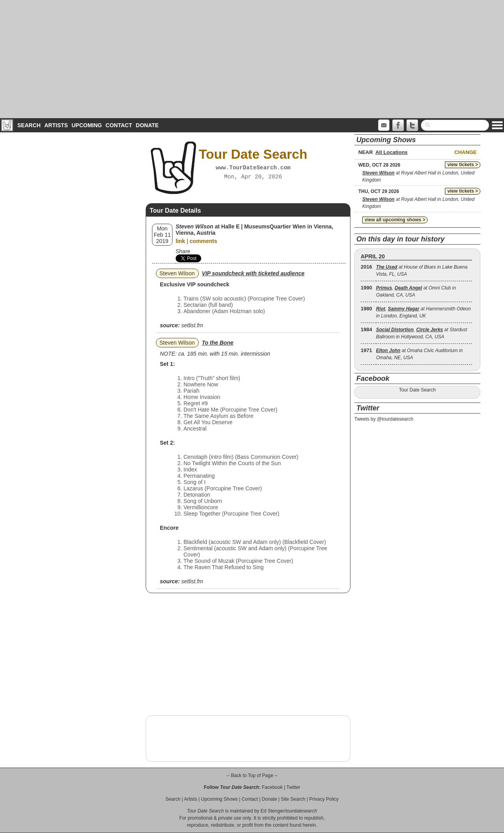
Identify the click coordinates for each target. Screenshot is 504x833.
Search (29, 125)
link (180, 241)
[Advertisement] (252, 59)
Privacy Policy (324, 799)
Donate (147, 125)
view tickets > (463, 165)
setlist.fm (192, 325)
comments (204, 241)
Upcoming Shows (219, 799)
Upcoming (87, 125)
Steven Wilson (177, 273)
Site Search (293, 799)
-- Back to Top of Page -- (252, 775)
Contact (119, 125)
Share (183, 251)
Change (465, 152)
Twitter (293, 787)
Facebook (272, 787)
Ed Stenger (272, 811)
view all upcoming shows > (395, 220)
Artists (56, 125)
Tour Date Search (417, 390)
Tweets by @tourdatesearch (384, 419)
